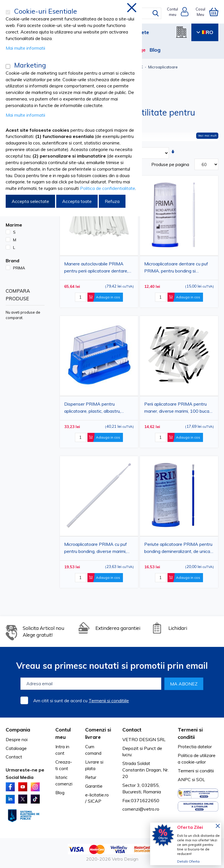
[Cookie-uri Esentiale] (8, 12)
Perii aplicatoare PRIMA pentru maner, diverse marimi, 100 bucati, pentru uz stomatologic (178, 408)
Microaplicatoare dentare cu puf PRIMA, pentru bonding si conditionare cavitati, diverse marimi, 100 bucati (176, 268)
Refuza (112, 201)
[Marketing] (8, 66)
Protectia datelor (195, 747)
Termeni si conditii (196, 771)
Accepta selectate (30, 201)
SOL (201, 779)
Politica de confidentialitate (108, 188)
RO (205, 32)
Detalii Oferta (188, 861)
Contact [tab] (132, 730)
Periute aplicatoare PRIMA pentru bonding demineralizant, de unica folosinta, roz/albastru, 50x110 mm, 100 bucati (178, 549)
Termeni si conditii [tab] (190, 733)
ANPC (184, 779)
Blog (155, 50)
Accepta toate (77, 201)
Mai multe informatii (25, 48)
